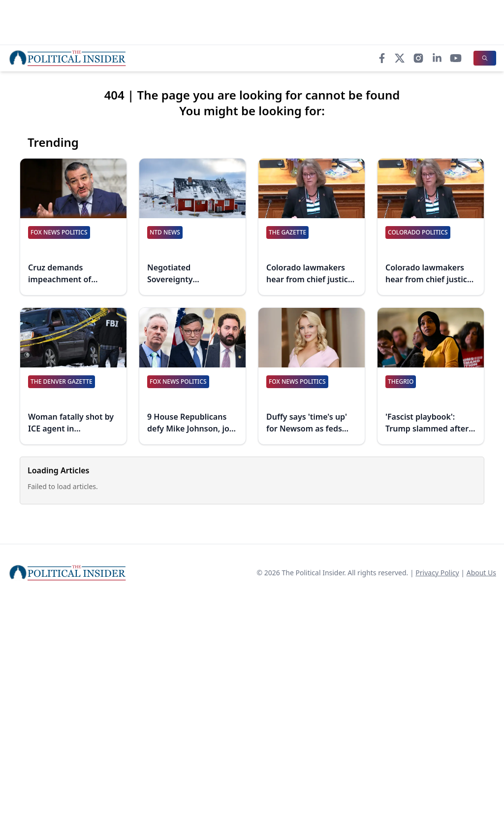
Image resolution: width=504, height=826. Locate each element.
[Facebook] (382, 58)
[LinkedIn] (437, 58)
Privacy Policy (437, 573)
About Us (481, 573)
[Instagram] (418, 58)
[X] (400, 58)
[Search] (485, 58)
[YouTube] (456, 58)
